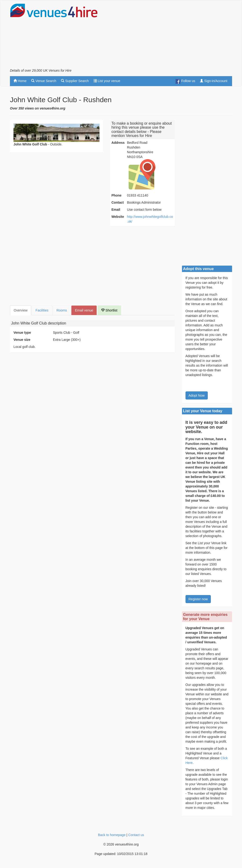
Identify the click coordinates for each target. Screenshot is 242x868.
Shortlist (109, 310)
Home (20, 81)
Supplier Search (75, 81)
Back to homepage (112, 835)
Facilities (42, 310)
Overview (21, 310)
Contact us (136, 835)
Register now (198, 599)
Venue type (22, 333)
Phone (116, 195)
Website (118, 217)
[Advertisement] (177, 36)
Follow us (185, 81)
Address (118, 143)
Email (116, 210)
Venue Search (44, 81)
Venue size (22, 340)
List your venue (107, 81)
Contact (117, 202)
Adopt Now (197, 395)
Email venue (84, 310)
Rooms (62, 310)
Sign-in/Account (214, 81)
